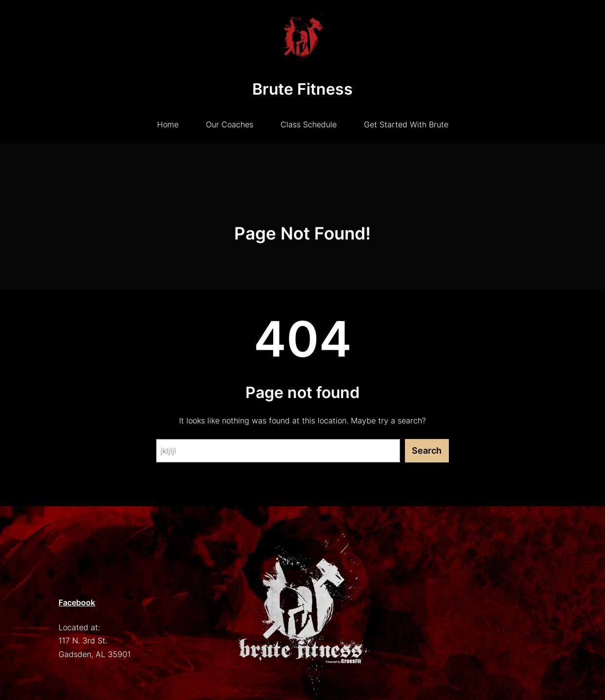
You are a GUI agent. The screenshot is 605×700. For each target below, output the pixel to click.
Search (427, 450)
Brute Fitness (302, 89)
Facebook (77, 602)
